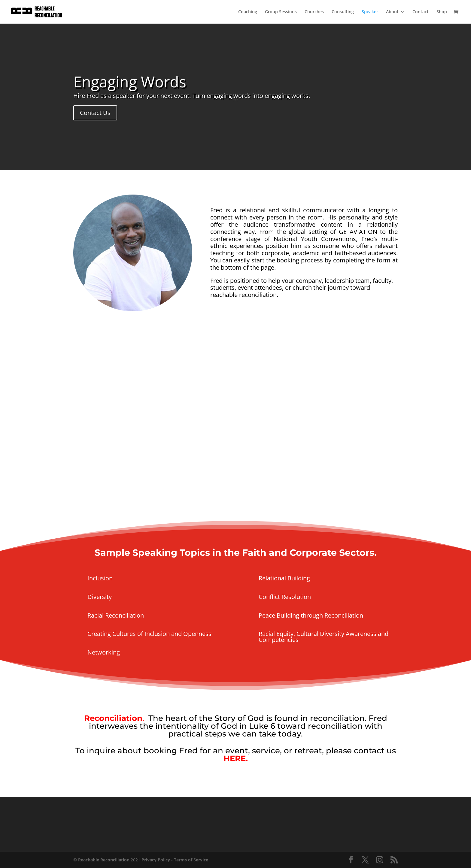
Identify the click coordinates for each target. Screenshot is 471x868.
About (392, 12)
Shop (442, 12)
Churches (314, 12)
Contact (421, 12)
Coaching (248, 12)
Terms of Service (191, 860)
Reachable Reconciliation (104, 860)
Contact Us (95, 113)
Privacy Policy (156, 860)
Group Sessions (281, 12)
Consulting (343, 12)
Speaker (370, 12)
